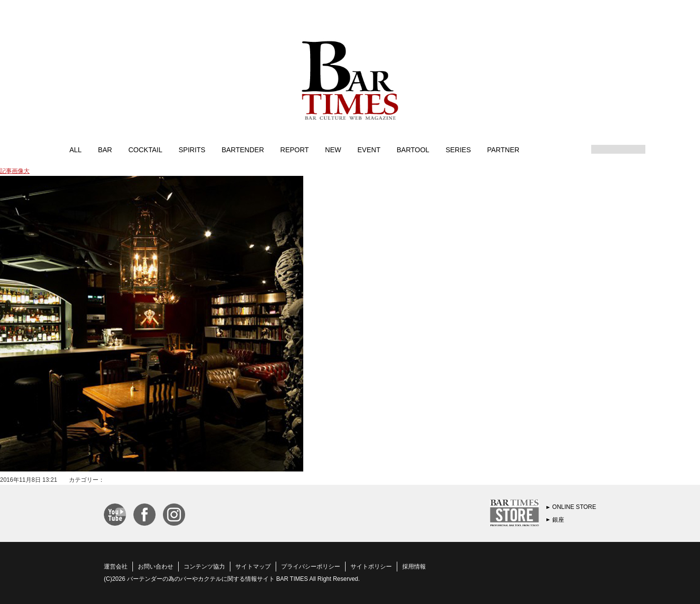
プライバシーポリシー (311, 567)
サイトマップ (253, 567)
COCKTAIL (145, 149)
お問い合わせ (156, 567)
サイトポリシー (371, 567)
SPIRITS (192, 149)
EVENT (369, 149)
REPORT (294, 149)
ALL (76, 149)
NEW (333, 149)
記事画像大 (15, 171)
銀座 (558, 520)
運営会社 (116, 567)
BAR (105, 149)
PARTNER (503, 149)
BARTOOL (413, 149)
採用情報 (414, 567)
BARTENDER (243, 149)
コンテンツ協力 (204, 567)
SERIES (458, 149)
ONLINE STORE (574, 507)
